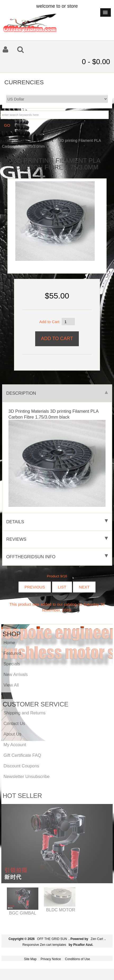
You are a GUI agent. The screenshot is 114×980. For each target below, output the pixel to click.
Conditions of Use (78, 959)
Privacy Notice (51, 959)
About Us (12, 734)
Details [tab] (57, 522)
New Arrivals (16, 674)
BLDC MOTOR (61, 910)
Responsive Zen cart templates (44, 945)
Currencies (24, 82)
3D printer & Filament (36, 140)
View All (11, 685)
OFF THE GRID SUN (52, 939)
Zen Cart (97, 939)
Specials (12, 664)
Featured (12, 653)
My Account (15, 745)
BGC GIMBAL (23, 913)
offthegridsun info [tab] (57, 557)
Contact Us (14, 723)
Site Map (30, 959)
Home (7, 140)
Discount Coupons (21, 766)
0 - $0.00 (96, 62)
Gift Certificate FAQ (22, 755)
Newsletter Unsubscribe (26, 776)
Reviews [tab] (57, 539)
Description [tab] (57, 393)
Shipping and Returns (24, 713)
